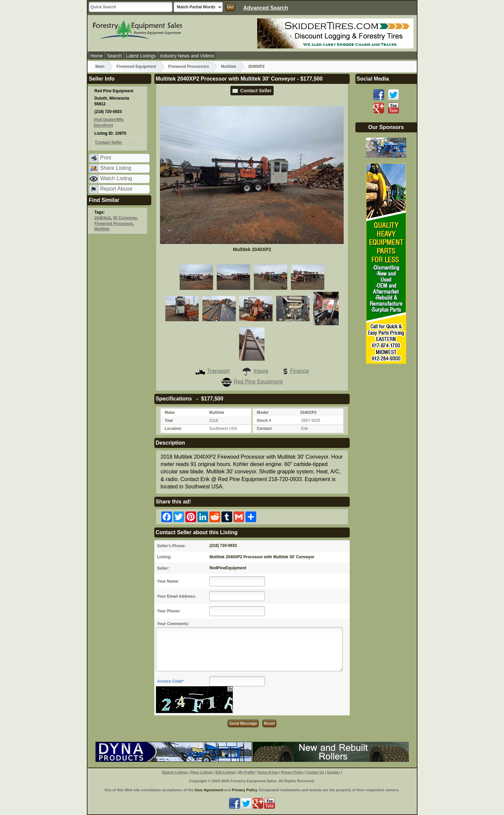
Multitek (229, 67)
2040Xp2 (103, 218)
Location (173, 429)
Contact (264, 429)
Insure (255, 371)
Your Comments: (173, 624)
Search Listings (175, 772)
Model (263, 413)
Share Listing (116, 168)
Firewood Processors (189, 67)
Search (114, 56)
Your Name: (168, 581)
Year (169, 421)
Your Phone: (169, 611)
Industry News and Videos (187, 56)
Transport (212, 371)
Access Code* (170, 681)
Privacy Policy (292, 772)
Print (106, 158)
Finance (295, 371)
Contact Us (315, 772)
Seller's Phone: (171, 546)
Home (97, 56)
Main (100, 67)
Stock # (264, 421)
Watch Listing (116, 178)
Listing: (164, 557)
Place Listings (202, 772)
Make (170, 413)
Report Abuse (116, 189)
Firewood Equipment (136, 67)
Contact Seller (252, 91)
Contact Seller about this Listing (197, 532)
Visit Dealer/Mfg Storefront (109, 123)
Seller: (163, 568)
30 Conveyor (125, 218)
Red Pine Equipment (252, 382)
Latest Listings (141, 56)
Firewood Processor (114, 224)
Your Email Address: (177, 596)
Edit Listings (226, 772)
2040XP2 (256, 67)
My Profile (246, 772)
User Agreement (209, 790)
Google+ (334, 772)
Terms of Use (268, 772)
